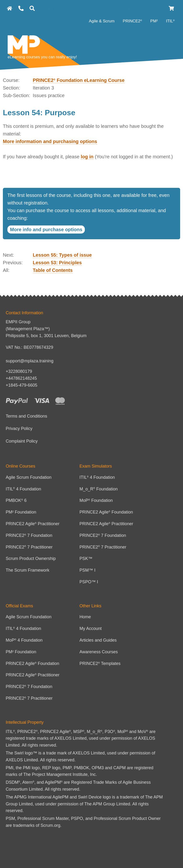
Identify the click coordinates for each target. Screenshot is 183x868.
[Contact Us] (21, 8)
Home (85, 617)
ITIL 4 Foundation (23, 489)
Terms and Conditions (26, 416)
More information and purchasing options (50, 141)
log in (87, 157)
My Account (91, 629)
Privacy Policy (19, 429)
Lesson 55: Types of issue (62, 255)
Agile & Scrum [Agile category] (102, 21)
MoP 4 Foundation (24, 640)
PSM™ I (88, 570)
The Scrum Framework (28, 570)
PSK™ (86, 559)
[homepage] (10, 8)
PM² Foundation (21, 512)
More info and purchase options (46, 229)
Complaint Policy (22, 441)
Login (56, 9)
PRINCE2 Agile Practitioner (33, 524)
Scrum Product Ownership (31, 559)
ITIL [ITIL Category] (170, 21)
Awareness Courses (99, 652)
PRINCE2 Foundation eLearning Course (79, 80)
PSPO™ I (89, 582)
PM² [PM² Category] (155, 21)
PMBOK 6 (16, 500)
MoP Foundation (96, 500)
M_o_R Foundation (99, 489)
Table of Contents (53, 270)
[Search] (32, 8)
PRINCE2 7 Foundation (29, 535)
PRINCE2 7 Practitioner (29, 547)
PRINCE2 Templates (100, 663)
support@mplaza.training (30, 361)
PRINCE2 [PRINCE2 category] (132, 21)
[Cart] (172, 8)
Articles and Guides (98, 640)
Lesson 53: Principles (57, 263)
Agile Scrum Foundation (29, 477)
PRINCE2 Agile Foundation (106, 512)
